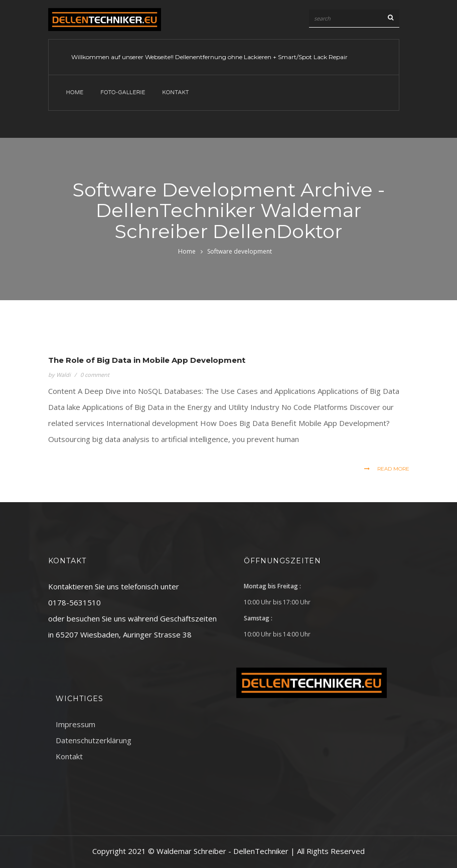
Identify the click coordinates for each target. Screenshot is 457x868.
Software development (240, 251)
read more (387, 469)
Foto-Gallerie (123, 92)
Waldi (63, 375)
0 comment (95, 375)
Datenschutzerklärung (94, 740)
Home (75, 92)
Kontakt (175, 92)
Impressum (75, 724)
